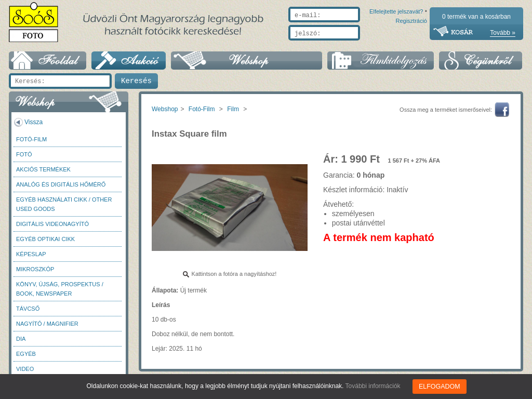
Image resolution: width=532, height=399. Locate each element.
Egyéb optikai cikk (45, 239)
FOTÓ (24, 154)
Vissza (34, 122)
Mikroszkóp (35, 269)
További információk (374, 386)
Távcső (28, 309)
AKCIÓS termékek (43, 169)
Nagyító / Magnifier (47, 324)
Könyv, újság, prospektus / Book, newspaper (60, 289)
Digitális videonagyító (52, 224)
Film (233, 109)
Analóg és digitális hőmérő (61, 184)
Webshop (165, 109)
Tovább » (503, 33)
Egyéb (26, 354)
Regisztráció (411, 45)
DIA (21, 339)
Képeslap (31, 254)
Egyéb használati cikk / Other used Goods (64, 204)
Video (25, 369)
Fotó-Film (31, 139)
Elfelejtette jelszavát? (363, 45)
